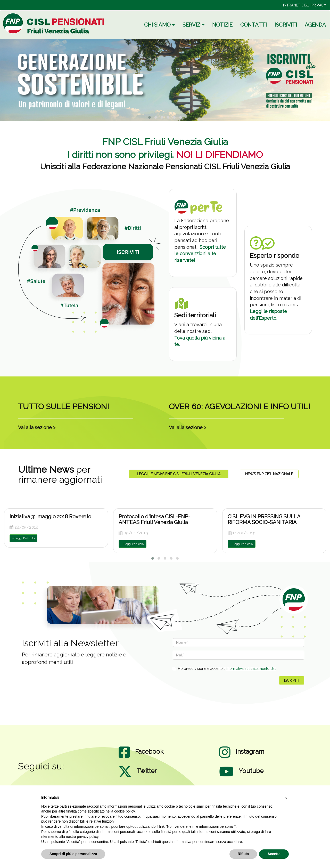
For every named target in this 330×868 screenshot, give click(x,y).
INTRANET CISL (296, 5)
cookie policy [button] (124, 811)
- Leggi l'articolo (23, 538)
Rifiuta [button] (243, 854)
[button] (286, 798)
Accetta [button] (274, 854)
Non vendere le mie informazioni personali (200, 826)
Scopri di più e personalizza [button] (73, 854)
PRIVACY (319, 5)
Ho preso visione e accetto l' (225, 669)
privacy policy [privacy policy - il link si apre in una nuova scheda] (88, 837)
